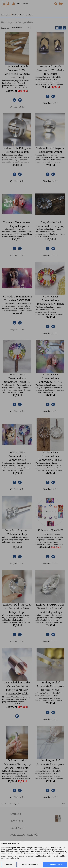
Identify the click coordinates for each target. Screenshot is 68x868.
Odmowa (9, 864)
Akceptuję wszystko (55, 864)
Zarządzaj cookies (29, 865)
